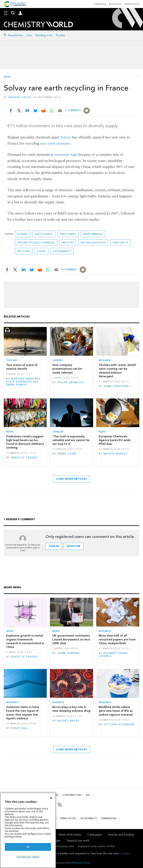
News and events (70, 835)
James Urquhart (117, 386)
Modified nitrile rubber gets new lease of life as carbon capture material (116, 711)
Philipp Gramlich (71, 382)
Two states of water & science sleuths (22, 367)
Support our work (78, 840)
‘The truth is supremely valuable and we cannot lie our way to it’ (71, 440)
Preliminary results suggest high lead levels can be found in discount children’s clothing (25, 442)
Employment (68, 234)
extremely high (66, 155)
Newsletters (16, 35)
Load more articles (72, 479)
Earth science (44, 234)
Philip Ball (20, 728)
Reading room (44, 35)
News (7, 77)
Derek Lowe (67, 454)
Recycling (24, 251)
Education (115, 4)
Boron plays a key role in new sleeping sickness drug (71, 709)
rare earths (121, 243)
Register (74, 546)
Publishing (100, 4)
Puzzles (60, 35)
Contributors (72, 795)
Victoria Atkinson (119, 724)
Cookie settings (28, 857)
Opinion (58, 432)
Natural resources (93, 243)
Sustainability (62, 251)
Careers (58, 360)
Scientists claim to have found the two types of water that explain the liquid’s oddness (23, 713)
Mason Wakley (116, 454)
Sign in (54, 546)
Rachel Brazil (69, 721)
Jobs (29, 35)
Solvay (65, 137)
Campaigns (94, 835)
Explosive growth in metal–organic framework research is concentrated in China (25, 641)
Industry (68, 243)
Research (105, 360)
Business (23, 234)
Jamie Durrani (69, 653)
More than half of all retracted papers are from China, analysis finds (117, 639)
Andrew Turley (19, 97)
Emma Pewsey (17, 385)
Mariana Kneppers (26, 379)
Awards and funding (121, 835)
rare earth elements (55, 143)
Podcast (12, 360)
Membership (132, 4)
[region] (28, 830)
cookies (125, 853)
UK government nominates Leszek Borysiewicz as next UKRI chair (71, 639)
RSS (88, 795)
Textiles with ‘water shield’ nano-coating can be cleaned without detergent (117, 371)
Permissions (109, 818)
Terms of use (68, 818)
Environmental (93, 234)
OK (28, 847)
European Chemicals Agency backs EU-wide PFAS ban (115, 440)
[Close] (51, 798)
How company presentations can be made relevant (67, 369)
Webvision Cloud (81, 863)
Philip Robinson (19, 382)
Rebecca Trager (24, 458)
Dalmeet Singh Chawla (113, 655)
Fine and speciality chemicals (36, 243)
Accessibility (89, 818)
